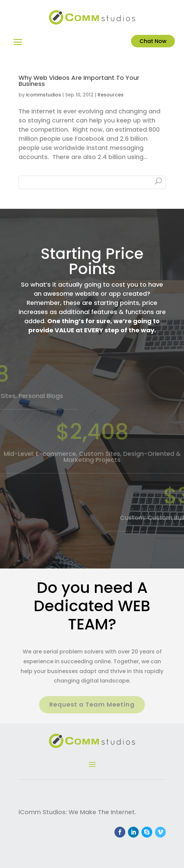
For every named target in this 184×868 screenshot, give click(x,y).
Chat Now (153, 41)
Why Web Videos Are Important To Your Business (79, 81)
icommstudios (44, 95)
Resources (111, 95)
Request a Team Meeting (92, 704)
